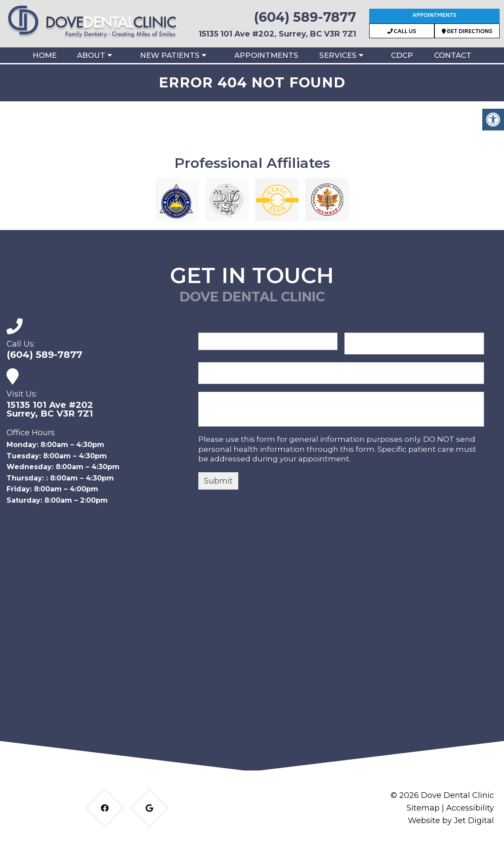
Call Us (402, 32)
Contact (453, 55)
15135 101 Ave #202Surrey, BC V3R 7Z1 (50, 409)
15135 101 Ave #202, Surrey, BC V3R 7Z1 (277, 34)
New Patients (170, 55)
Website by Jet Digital (451, 821)
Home (45, 55)
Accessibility (470, 808)
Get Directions (467, 32)
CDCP (402, 55)
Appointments (434, 16)
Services (338, 55)
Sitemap (423, 808)
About (91, 55)
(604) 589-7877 (305, 17)
